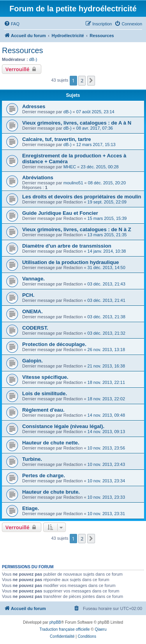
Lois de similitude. (45, 393)
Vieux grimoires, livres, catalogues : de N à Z (77, 229)
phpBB (55, 622)
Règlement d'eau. (43, 410)
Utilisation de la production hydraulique (70, 262)
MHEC (70, 167)
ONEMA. (33, 311)
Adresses (34, 106)
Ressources (23, 50)
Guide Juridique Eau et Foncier (60, 213)
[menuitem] (12, 24)
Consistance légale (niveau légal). (63, 426)
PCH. (28, 295)
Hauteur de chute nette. (51, 443)
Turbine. (32, 459)
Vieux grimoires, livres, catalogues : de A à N (77, 123)
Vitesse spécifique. (45, 377)
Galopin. (33, 361)
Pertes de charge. (44, 475)
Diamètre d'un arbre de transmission (67, 246)
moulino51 (73, 183)
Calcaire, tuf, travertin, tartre (57, 139)
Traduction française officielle (65, 629)
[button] (91, 80)
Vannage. (33, 279)
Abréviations (38, 178)
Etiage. (31, 508)
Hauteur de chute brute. (51, 492)
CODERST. (35, 328)
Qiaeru (100, 629)
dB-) (33, 59)
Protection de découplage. (54, 344)
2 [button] (82, 80)
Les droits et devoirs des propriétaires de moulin (82, 197)
